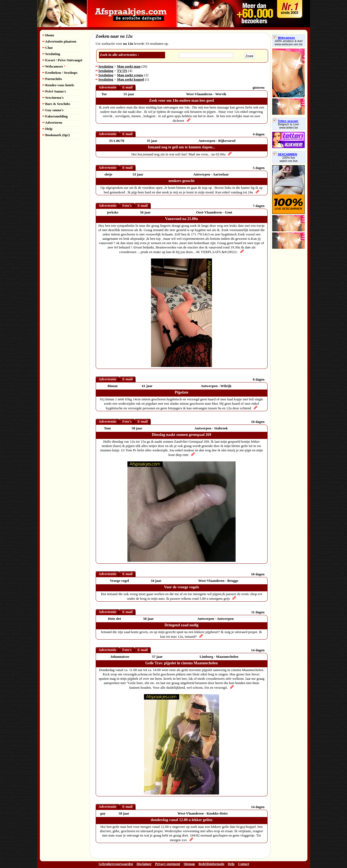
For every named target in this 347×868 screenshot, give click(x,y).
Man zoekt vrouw (130, 75)
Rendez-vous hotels (58, 85)
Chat (48, 48)
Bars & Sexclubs (56, 104)
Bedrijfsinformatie (211, 864)
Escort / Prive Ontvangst (62, 60)
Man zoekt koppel (131, 79)
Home (48, 35)
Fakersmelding (55, 116)
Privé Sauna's (54, 91)
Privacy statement (168, 864)
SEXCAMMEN (285, 154)
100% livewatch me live (289, 159)
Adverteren (52, 122)
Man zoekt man (129, 66)
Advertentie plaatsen (60, 41)
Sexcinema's (53, 98)
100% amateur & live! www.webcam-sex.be (289, 43)
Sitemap (189, 864)
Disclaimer (144, 864)
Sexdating (51, 54)
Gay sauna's (53, 110)
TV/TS (122, 71)
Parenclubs (52, 79)
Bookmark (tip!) (56, 135)
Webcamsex (54, 66)
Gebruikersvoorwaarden (116, 864)
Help (48, 129)
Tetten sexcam (286, 121)
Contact (244, 864)
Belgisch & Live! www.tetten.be (288, 126)
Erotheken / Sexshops (60, 73)
